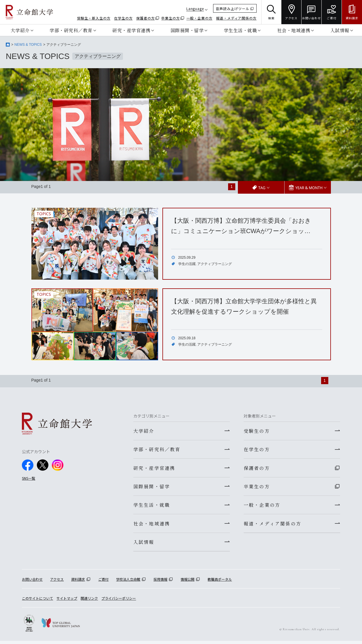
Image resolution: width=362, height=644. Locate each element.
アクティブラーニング (215, 264)
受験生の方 (257, 430)
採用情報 (160, 582)
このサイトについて (37, 601)
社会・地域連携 (294, 30)
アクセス (57, 582)
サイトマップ (67, 601)
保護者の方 (146, 18)
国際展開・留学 (187, 30)
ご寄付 (103, 582)
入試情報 (340, 30)
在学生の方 (123, 18)
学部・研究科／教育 (71, 30)
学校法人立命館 (128, 582)
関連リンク (89, 601)
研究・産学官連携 (131, 30)
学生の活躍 (187, 264)
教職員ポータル (220, 582)
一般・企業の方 (199, 18)
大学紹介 (20, 30)
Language (195, 8)
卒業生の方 (171, 18)
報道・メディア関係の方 (236, 18)
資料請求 (78, 582)
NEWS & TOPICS (28, 45)
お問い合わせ (32, 582)
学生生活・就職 (240, 30)
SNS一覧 (29, 478)
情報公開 (187, 582)
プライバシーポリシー (119, 601)
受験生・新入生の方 (94, 18)
